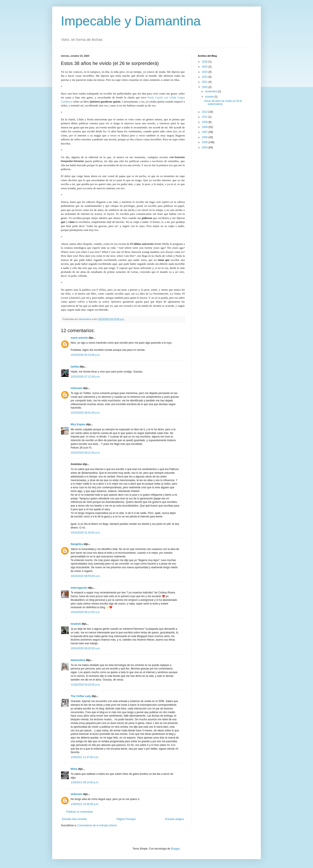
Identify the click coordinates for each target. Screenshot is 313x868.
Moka (74, 769)
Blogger (175, 849)
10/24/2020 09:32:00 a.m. (86, 648)
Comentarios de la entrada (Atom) (97, 825)
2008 (205, 127)
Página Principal (126, 819)
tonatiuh (76, 624)
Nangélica (77, 544)
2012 (205, 112)
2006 (205, 137)
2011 (205, 117)
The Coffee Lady (81, 696)
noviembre (211, 91)
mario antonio (79, 338)
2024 (205, 72)
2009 (205, 122)
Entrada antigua (174, 819)
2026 (205, 62)
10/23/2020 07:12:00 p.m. (86, 377)
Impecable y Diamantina (131, 21)
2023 (205, 77)
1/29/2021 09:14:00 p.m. (85, 782)
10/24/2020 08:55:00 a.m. (86, 576)
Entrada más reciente (74, 819)
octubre (210, 97)
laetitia (75, 367)
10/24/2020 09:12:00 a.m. (86, 612)
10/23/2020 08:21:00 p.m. (86, 453)
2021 (205, 82)
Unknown (77, 388)
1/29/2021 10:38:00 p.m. (85, 804)
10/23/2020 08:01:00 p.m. (86, 413)
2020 (205, 87)
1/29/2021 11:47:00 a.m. (85, 757)
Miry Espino (78, 424)
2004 (205, 147)
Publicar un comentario (80, 812)
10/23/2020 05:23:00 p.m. (86, 355)
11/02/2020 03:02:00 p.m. (86, 685)
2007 (205, 132)
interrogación (79, 588)
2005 (205, 142)
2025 (205, 67)
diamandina (78, 660)
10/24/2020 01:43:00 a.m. (86, 533)
